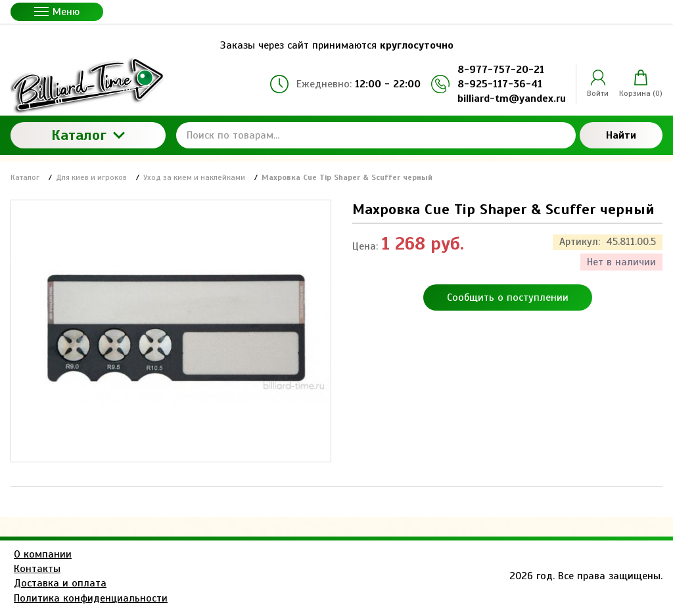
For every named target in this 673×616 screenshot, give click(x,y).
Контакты (37, 569)
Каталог (88, 135)
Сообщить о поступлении (508, 297)
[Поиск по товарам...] (376, 135)
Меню (57, 12)
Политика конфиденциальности (91, 598)
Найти (621, 135)
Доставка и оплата (60, 583)
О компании (43, 554)
